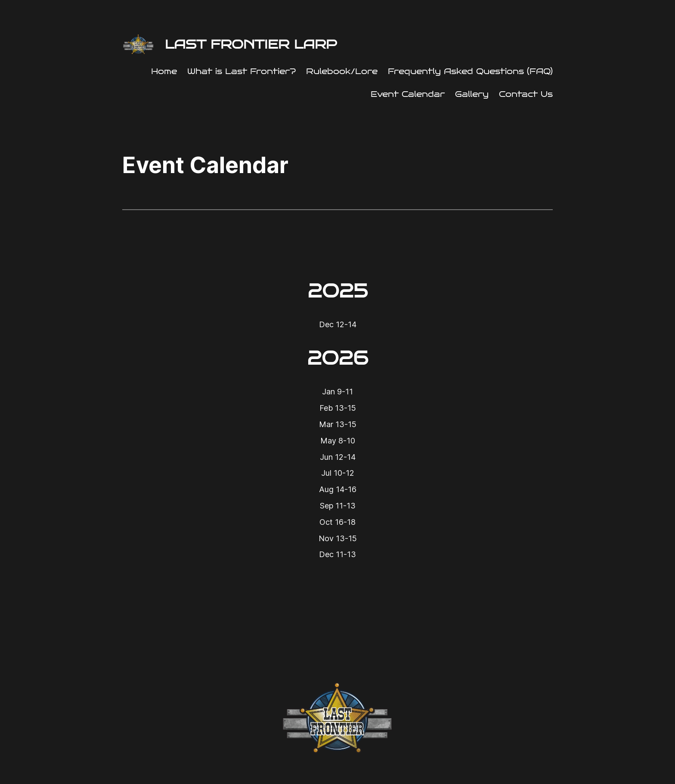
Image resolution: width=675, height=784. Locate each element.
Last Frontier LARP (251, 44)
